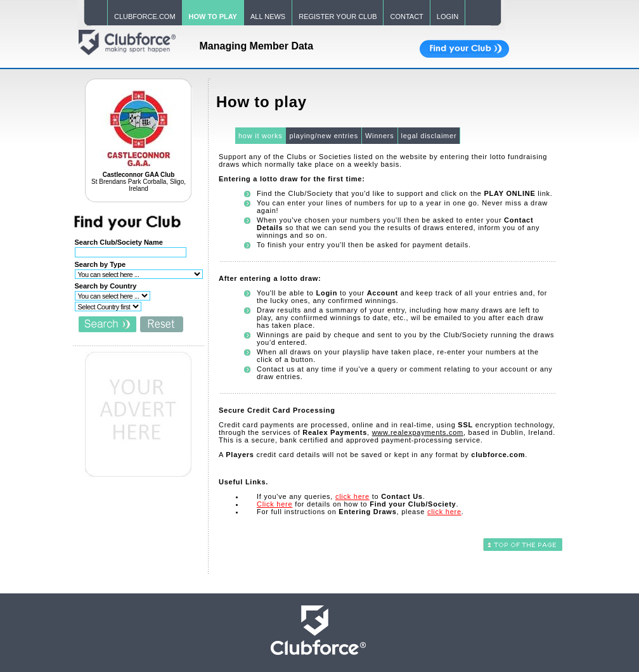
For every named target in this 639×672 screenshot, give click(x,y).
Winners (380, 136)
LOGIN (448, 16)
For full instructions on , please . (360, 512)
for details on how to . (358, 504)
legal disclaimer (429, 136)
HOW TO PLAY (213, 16)
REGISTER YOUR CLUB (338, 16)
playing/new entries (323, 136)
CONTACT (406, 16)
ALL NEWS (268, 16)
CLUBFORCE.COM (145, 16)
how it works (261, 136)
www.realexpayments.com (418, 432)
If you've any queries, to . (341, 496)
